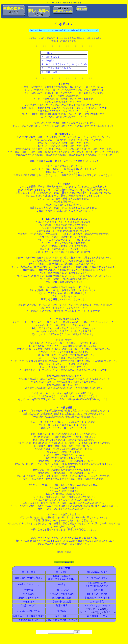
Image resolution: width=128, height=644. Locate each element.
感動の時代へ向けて (97, 572)
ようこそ (14, 10)
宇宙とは (29, 590)
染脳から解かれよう (29, 598)
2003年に (62, 584)
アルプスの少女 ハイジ (97, 605)
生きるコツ (29, 594)
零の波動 (62, 611)
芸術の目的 (97, 590)
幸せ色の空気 (29, 572)
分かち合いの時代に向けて (29, 578)
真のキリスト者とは (97, 594)
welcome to (63, 10)
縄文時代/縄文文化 (62, 598)
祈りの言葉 (64, 568)
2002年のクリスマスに (29, 584)
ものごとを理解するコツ (62, 594)
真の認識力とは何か (29, 620)
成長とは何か (62, 616)
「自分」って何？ (29, 605)
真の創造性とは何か (97, 616)
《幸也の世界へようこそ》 (40, 30)
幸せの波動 (62, 572)
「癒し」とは (62, 590)
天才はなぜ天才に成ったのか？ (62, 620)
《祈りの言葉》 (77, 30)
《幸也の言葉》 (61, 30)
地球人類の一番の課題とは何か (29, 616)
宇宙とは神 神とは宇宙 (97, 598)
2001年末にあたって (97, 578)
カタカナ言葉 (97, 602)
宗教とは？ (29, 602)
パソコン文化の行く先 (29, 611)
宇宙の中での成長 (62, 602)
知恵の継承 (62, 605)
